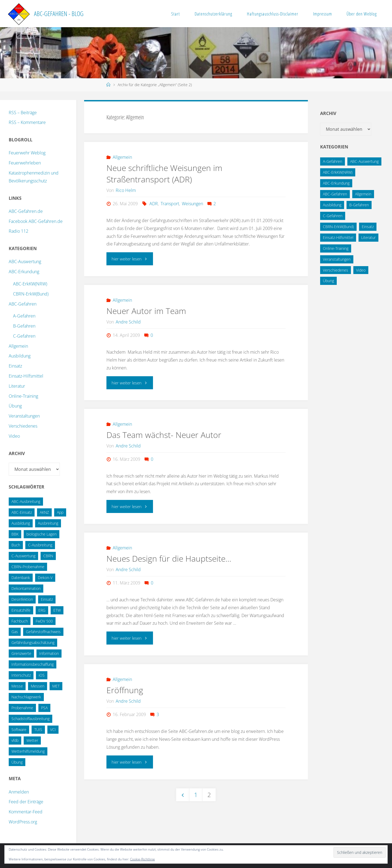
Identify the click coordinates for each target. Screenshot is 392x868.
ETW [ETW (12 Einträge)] (57, 610)
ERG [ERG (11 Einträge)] (42, 610)
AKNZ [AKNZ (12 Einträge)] (44, 512)
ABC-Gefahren (23, 304)
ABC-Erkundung (24, 272)
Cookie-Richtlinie (143, 859)
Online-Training (23, 396)
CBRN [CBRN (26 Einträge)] (48, 556)
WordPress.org (23, 822)
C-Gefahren (24, 336)
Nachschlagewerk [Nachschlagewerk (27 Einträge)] (26, 697)
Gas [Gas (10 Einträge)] (15, 632)
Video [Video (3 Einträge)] (361, 270)
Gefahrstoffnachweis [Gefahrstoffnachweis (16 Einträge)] (43, 632)
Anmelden (19, 792)
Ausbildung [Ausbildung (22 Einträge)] (21, 523)
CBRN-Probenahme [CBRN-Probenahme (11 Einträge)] (28, 567)
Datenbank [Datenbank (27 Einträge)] (21, 578)
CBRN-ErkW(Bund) (31, 294)
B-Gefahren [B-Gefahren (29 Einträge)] (359, 205)
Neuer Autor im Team (146, 311)
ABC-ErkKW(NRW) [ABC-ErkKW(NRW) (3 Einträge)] (338, 172)
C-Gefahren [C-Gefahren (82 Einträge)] (333, 216)
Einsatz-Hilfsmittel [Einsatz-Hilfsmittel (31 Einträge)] (338, 237)
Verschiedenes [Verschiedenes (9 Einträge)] (336, 270)
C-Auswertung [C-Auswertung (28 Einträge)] (23, 556)
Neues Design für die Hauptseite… (169, 559)
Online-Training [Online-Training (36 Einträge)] (336, 248)
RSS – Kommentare (27, 122)
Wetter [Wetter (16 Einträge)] (32, 740)
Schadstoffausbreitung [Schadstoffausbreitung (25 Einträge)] (30, 719)
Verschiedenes (23, 426)
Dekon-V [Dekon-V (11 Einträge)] (45, 578)
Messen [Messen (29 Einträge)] (38, 686)
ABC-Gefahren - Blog (59, 13)
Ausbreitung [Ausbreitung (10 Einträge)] (48, 523)
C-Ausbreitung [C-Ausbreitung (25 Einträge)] (40, 545)
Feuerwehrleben (25, 163)
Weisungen (192, 204)
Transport (170, 204)
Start (176, 14)
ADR (154, 204)
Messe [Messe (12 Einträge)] (17, 686)
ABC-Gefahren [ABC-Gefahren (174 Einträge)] (335, 194)
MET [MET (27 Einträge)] (56, 686)
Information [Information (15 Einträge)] (49, 653)
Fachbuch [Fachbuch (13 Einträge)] (20, 621)
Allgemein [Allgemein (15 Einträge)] (363, 194)
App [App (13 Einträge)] (60, 512)
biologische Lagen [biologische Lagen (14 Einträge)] (42, 534)
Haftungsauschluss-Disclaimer (273, 14)
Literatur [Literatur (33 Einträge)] (368, 237)
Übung (15, 406)
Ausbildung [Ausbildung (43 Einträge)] (332, 205)
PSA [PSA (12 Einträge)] (44, 708)
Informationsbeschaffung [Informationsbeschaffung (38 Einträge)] (33, 664)
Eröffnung (125, 690)
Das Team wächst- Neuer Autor (164, 435)
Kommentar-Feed (26, 812)
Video (14, 436)
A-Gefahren (24, 316)
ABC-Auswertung (25, 262)
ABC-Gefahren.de (26, 211)
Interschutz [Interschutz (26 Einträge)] (21, 675)
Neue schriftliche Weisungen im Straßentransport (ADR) (164, 174)
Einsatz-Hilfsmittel (26, 376)
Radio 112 (19, 231)
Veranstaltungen (24, 416)
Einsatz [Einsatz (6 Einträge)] (368, 227)
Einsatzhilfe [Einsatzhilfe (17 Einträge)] (21, 610)
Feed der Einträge (26, 802)
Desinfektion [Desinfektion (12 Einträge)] (22, 599)
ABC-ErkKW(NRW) (30, 284)
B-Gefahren (24, 326)
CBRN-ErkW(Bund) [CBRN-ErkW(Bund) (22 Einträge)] (338, 227)
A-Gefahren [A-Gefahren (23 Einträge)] (333, 161)
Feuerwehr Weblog (27, 153)
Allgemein (122, 157)
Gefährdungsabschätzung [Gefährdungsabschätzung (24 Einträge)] (33, 643)
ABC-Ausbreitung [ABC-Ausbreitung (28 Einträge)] (26, 501)
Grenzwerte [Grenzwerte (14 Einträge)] (21, 653)
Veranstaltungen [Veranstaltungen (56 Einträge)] (337, 259)
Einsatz (15, 366)
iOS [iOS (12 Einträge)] (42, 675)
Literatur (17, 386)
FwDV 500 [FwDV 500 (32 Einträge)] (44, 621)
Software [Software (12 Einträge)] (19, 729)
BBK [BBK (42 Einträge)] (15, 534)
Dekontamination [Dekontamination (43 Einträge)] (26, 588)
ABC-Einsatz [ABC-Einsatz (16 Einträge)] (22, 512)
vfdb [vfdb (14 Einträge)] (15, 740)
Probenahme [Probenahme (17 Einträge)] (22, 708)
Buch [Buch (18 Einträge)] (16, 545)
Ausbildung (20, 356)
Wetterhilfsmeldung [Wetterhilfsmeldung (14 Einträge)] (28, 751)
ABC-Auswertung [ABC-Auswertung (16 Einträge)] (364, 161)
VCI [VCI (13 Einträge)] (53, 729)
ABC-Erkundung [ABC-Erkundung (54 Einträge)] (336, 183)
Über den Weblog (362, 14)
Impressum (323, 14)
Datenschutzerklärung (213, 14)
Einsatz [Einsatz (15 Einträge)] (47, 599)
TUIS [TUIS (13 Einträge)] (38, 729)
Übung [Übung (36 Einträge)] (17, 762)
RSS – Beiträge (23, 113)
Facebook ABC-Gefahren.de (36, 221)
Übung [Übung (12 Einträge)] (328, 281)
